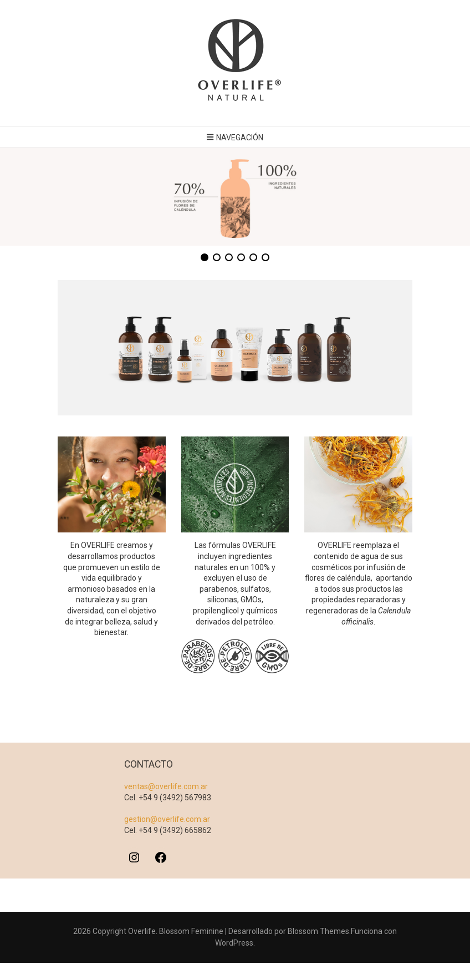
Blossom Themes (318, 932)
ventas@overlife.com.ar (166, 787)
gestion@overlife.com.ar (167, 820)
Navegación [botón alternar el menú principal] (235, 138)
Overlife (142, 932)
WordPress (234, 943)
